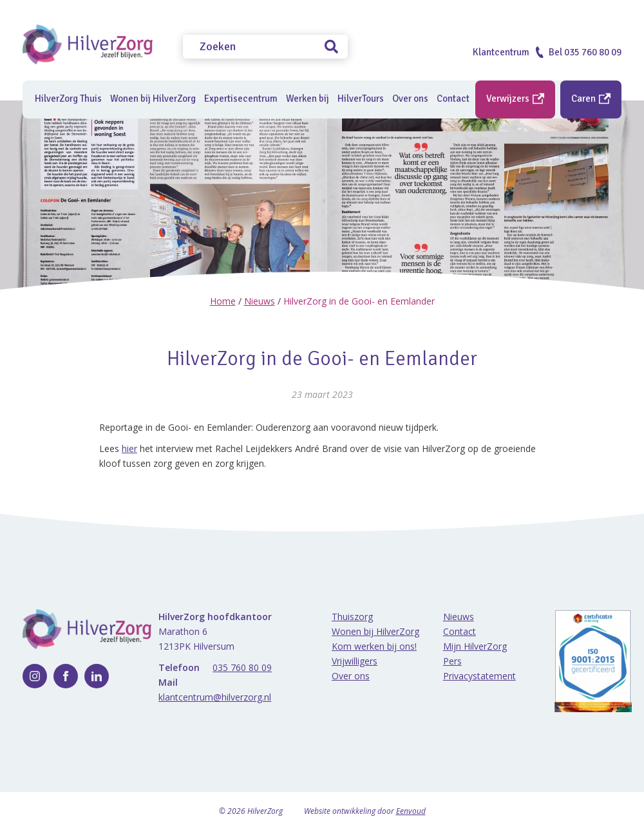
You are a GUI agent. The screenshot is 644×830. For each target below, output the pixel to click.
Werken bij (308, 99)
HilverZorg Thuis (68, 99)
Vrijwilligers (355, 661)
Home (223, 301)
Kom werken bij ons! (374, 646)
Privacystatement (479, 676)
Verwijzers (515, 99)
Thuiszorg (352, 617)
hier (129, 448)
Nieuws (260, 301)
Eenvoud (411, 811)
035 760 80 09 (242, 667)
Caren (591, 99)
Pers (452, 661)
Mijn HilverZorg (475, 646)
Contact (459, 631)
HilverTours (361, 99)
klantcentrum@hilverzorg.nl (215, 697)
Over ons (351, 676)
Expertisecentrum (241, 99)
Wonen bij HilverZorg (153, 99)
